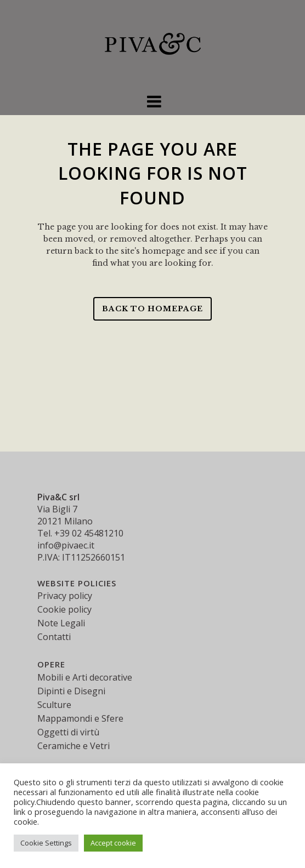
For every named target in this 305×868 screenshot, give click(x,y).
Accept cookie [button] (113, 843)
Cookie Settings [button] (46, 843)
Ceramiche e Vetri (74, 746)
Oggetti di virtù (68, 732)
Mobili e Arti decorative (85, 677)
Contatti (54, 637)
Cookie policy (64, 609)
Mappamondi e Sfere (80, 718)
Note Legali (61, 623)
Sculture (54, 705)
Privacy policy (65, 596)
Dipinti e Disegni (71, 691)
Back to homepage (152, 309)
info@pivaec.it (66, 545)
